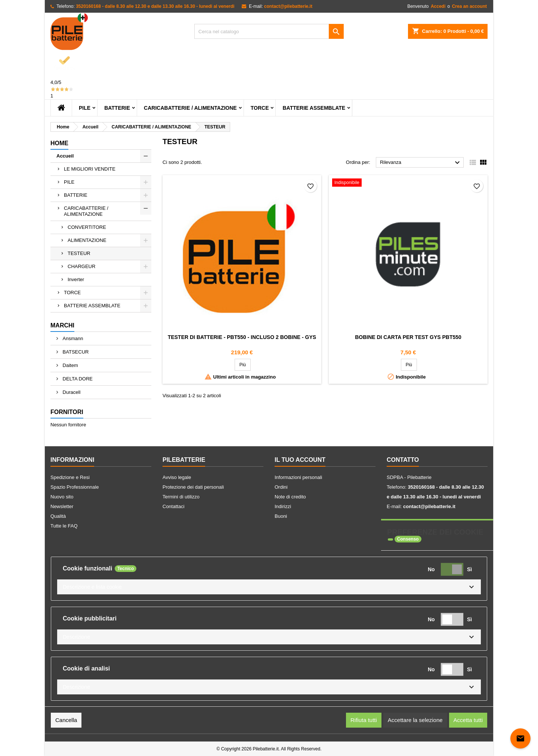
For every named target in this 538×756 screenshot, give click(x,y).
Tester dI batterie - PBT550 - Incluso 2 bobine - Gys (242, 337)
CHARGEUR (81, 266)
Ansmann (72, 338)
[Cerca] (269, 31)
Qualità (58, 516)
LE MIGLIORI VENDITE (90, 169)
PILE (85, 108)
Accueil (65, 156)
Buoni (281, 516)
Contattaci (174, 506)
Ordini (281, 487)
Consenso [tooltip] (408, 539)
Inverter (76, 279)
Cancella (66, 720)
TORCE (260, 108)
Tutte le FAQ (64, 526)
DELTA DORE (77, 379)
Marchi (62, 325)
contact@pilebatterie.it (288, 6)
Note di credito (290, 497)
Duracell (71, 392)
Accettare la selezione (415, 720)
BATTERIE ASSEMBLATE (314, 108)
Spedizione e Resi (70, 477)
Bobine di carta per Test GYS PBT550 (408, 337)
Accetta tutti (468, 720)
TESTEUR (79, 253)
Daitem (70, 365)
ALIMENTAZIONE (87, 240)
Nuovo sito (62, 497)
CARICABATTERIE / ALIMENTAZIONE (190, 108)
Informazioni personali (298, 477)
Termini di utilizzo (181, 497)
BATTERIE (117, 108)
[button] (269, 587)
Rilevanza (421, 163)
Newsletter (62, 506)
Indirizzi (283, 506)
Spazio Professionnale (75, 487)
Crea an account (469, 6)
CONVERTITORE (87, 227)
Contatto (403, 460)
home (59, 143)
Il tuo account (300, 460)
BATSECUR (75, 352)
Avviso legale (177, 477)
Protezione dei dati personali (193, 487)
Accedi (438, 6)
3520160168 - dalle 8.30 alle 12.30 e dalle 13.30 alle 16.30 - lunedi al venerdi (155, 6)
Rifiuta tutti (364, 720)
